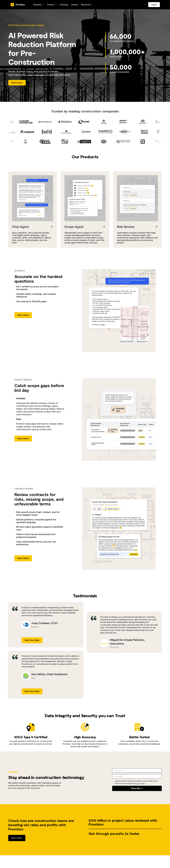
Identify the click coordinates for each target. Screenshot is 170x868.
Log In (154, 5)
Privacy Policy (140, 783)
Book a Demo (17, 83)
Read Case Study (32, 640)
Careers (75, 5)
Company (64, 5)
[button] (39, 5)
